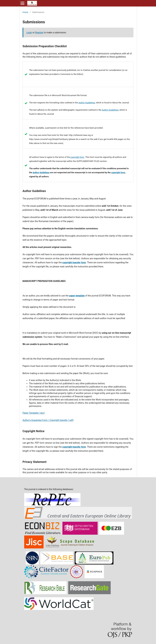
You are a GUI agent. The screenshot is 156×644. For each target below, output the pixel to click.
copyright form (77, 157)
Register (39, 33)
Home (25, 12)
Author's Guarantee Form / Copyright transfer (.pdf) (48, 420)
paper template (77, 296)
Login (29, 33)
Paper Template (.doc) (34, 413)
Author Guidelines (87, 103)
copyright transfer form (74, 262)
